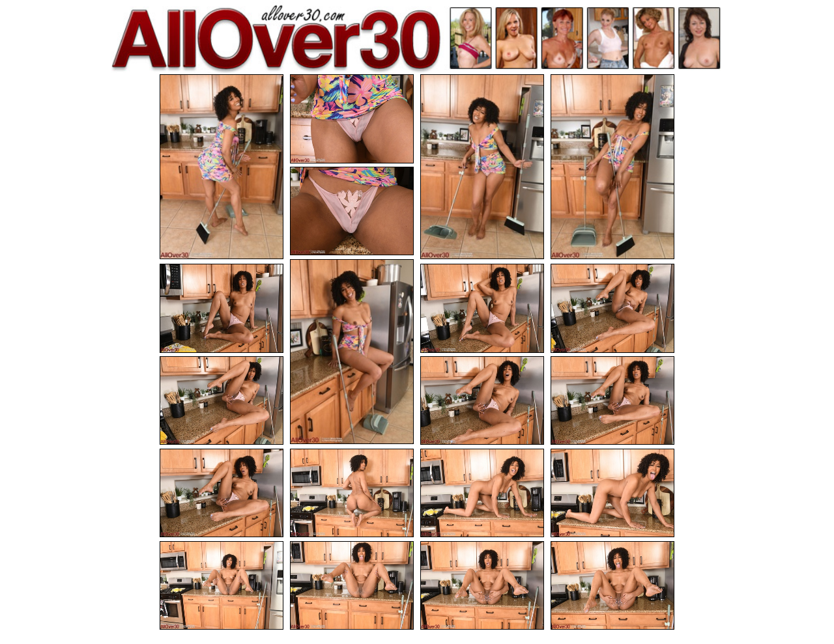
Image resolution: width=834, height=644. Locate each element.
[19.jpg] (482, 586)
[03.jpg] (482, 167)
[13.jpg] (222, 493)
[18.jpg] (352, 586)
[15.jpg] (482, 493)
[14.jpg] (352, 493)
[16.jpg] (612, 493)
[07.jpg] (222, 308)
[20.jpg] (612, 586)
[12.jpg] (612, 401)
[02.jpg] (352, 119)
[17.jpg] (222, 586)
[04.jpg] (612, 167)
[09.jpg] (612, 308)
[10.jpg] (222, 401)
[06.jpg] (352, 352)
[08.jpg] (482, 308)
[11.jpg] (482, 401)
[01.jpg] (222, 167)
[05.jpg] (352, 211)
